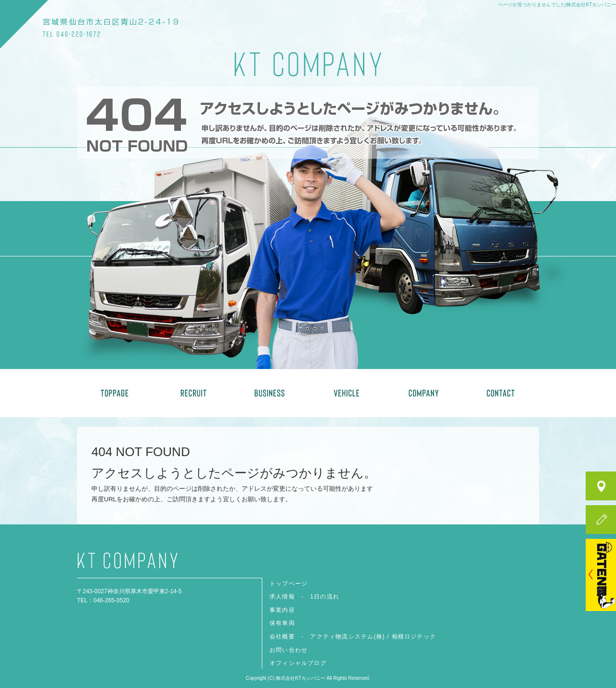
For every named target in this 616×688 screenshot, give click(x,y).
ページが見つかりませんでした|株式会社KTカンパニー (557, 5)
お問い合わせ (500, 393)
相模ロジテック (414, 637)
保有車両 (346, 393)
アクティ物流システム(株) (347, 637)
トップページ (115, 393)
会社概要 (423, 393)
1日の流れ (325, 597)
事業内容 (269, 393)
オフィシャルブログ (298, 663)
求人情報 (192, 393)
